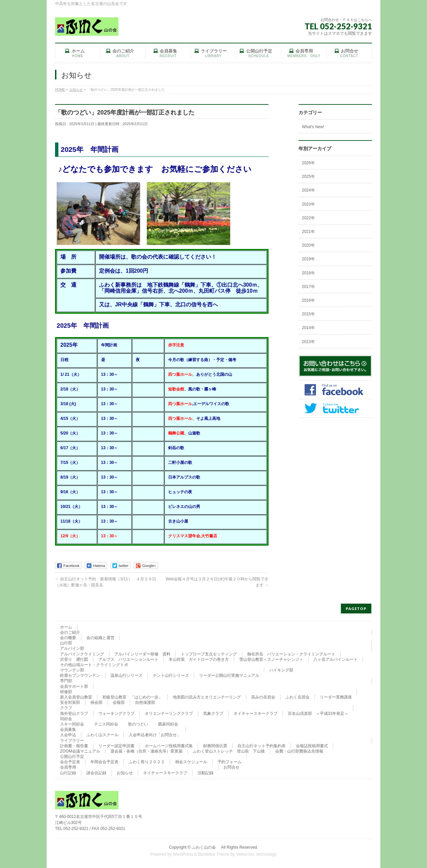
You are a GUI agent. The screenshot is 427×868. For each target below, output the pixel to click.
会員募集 (68, 730)
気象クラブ (213, 713)
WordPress (183, 854)
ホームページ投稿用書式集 (169, 746)
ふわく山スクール (102, 735)
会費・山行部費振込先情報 (299, 751)
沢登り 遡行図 (74, 659)
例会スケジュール (191, 762)
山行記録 (68, 773)
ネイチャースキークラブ (256, 713)
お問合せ (232, 767)
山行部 (66, 643)
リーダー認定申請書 (116, 746)
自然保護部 (145, 702)
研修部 (66, 692)
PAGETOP (356, 609)
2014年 (308, 328)
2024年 (308, 190)
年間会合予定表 (104, 762)
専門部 (66, 681)
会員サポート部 (74, 686)
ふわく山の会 (206, 847)
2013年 (308, 342)
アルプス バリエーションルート (128, 659)
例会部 (96, 702)
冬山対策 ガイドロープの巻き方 (199, 659)
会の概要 (68, 638)
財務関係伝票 (215, 746)
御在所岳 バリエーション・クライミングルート (291, 654)
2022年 (308, 218)
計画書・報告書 (74, 746)
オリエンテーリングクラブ (169, 713)
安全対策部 (70, 702)
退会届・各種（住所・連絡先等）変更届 (146, 751)
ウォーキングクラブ (116, 713)
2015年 (308, 314)
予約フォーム (230, 762)
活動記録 (205, 773)
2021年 (308, 232)
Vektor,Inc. (246, 854)
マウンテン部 (72, 670)
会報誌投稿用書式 (312, 746)
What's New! (313, 127)
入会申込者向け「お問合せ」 (155, 735)
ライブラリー (72, 741)
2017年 (308, 287)
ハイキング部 (281, 670)
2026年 (308, 163)
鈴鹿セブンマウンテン (80, 675)
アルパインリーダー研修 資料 (142, 654)
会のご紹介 (70, 632)
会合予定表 (70, 762)
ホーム (66, 627)
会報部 (119, 702)
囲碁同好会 (168, 724)
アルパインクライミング (82, 654)
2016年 (308, 300)
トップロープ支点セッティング (209, 654)
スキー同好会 (72, 724)
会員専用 (68, 767)
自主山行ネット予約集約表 (262, 746)
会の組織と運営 (100, 638)
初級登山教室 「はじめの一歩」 (132, 697)
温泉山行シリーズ (126, 675)
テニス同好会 (106, 724)
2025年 (308, 177)
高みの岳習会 (263, 697)
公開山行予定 (72, 757)
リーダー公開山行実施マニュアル (229, 675)
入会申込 (68, 735)
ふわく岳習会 (298, 697)
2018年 (308, 273)
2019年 (308, 259)
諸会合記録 (96, 773)
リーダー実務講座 (336, 697)
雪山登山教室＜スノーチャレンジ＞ (271, 659)
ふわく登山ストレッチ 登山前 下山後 (229, 751)
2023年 (308, 204)
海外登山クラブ (74, 713)
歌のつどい (138, 724)
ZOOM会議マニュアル (80, 751)
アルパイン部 (72, 648)
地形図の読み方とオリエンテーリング (207, 697)
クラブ (66, 708)
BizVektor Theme (214, 854)
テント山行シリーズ (171, 675)
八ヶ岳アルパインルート (336, 659)
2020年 (308, 245)
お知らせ (125, 773)
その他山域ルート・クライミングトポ (94, 665)
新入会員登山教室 (76, 697)
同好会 (66, 719)
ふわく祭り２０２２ (147, 762)
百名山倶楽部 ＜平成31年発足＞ (318, 713)
